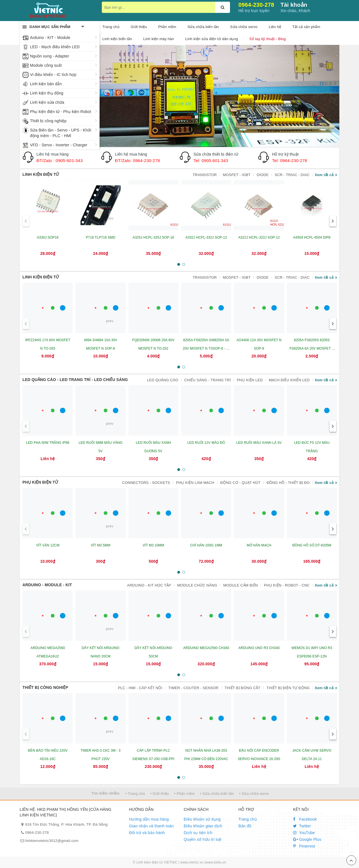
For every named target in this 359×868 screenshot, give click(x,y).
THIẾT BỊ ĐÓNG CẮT (243, 688)
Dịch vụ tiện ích (198, 833)
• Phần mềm (184, 794)
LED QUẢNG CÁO (163, 380)
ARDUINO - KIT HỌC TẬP (149, 585)
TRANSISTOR (205, 175)
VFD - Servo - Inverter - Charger (59, 145)
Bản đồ (245, 826)
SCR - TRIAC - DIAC (292, 175)
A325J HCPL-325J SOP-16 (153, 237)
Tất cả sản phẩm (306, 27)
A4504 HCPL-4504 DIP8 (312, 237)
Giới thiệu (139, 27)
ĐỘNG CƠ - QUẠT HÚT (241, 483)
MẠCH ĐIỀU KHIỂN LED (289, 380)
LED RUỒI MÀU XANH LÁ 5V (259, 443)
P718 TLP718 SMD (101, 237)
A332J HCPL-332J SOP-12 (206, 237)
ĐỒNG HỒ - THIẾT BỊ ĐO (288, 483)
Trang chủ (111, 27)
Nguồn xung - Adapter (50, 56)
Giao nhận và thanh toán (151, 826)
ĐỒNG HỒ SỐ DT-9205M (312, 545)
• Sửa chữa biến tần (217, 794)
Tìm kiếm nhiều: (106, 793)
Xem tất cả (324, 175)
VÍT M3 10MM (153, 545)
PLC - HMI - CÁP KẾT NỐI (140, 688)
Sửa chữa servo (244, 27)
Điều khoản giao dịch (203, 826)
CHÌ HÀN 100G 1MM (206, 545)
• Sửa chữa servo (254, 794)
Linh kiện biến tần (117, 39)
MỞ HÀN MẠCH (259, 545)
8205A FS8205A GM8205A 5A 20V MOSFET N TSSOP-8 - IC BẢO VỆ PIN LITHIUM (206, 348)
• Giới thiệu (160, 794)
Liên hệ (275, 27)
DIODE (263, 175)
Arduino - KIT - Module (50, 38)
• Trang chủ (135, 794)
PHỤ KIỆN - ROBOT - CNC (287, 585)
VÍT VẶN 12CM (48, 545)
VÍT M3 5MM (101, 545)
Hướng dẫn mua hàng (149, 819)
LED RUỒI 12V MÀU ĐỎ (206, 443)
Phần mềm (167, 27)
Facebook (305, 819)
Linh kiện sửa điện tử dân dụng (211, 39)
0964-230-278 (256, 5)
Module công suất (46, 65)
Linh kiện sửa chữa (47, 102)
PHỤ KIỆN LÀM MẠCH (195, 483)
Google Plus (307, 839)
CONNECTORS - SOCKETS (146, 483)
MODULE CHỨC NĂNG (197, 585)
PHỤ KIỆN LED (250, 380)
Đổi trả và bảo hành (147, 833)
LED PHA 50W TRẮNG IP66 (48, 443)
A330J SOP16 (48, 237)
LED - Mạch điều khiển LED (55, 47)
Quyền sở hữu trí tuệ (203, 839)
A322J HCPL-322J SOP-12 (259, 237)
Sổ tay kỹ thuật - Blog (268, 39)
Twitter (302, 826)
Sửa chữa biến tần (203, 27)
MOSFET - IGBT (237, 175)
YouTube (304, 833)
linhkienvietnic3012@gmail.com (52, 841)
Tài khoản (294, 5)
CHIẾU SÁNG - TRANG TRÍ (208, 380)
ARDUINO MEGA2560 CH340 (206, 648)
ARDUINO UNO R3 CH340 (259, 648)
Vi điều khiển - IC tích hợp (53, 75)
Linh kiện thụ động (47, 93)
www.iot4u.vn (216, 862)
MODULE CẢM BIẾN (241, 585)
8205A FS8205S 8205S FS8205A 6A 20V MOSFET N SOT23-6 (312, 348)
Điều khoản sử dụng (202, 819)
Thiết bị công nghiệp (48, 121)
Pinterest (304, 846)
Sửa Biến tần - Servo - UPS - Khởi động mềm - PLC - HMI (61, 133)
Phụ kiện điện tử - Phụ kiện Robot (60, 112)
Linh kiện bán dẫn (46, 84)
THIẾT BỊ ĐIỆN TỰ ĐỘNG (288, 688)
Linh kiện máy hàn (159, 39)
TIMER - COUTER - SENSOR (193, 688)
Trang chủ (248, 819)
